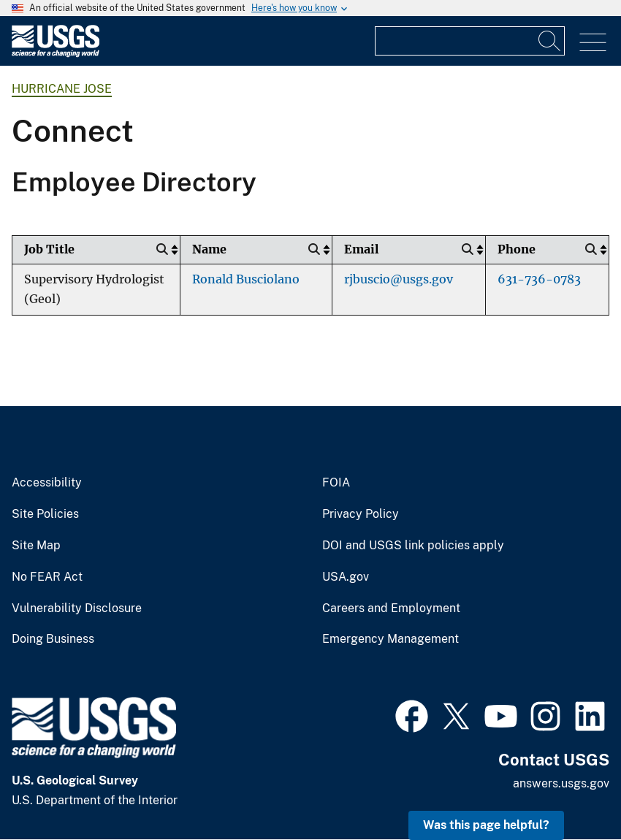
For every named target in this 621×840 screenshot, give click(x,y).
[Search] (550, 41)
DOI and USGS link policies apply (413, 546)
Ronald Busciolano (246, 279)
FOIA (336, 483)
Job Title (49, 249)
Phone (517, 249)
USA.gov (346, 577)
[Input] (470, 41)
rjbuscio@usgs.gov (399, 279)
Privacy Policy (361, 514)
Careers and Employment (391, 608)
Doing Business (53, 639)
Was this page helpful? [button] (486, 825)
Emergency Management (390, 639)
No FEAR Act (47, 577)
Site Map (36, 546)
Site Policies (45, 514)
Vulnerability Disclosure (77, 608)
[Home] (56, 54)
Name (209, 249)
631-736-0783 (539, 279)
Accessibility (47, 483)
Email (361, 249)
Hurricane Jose (62, 89)
